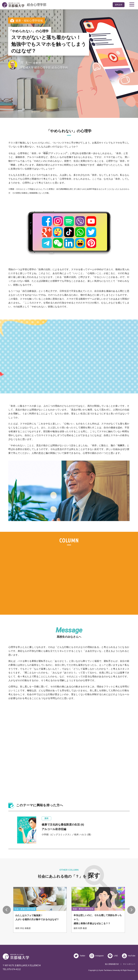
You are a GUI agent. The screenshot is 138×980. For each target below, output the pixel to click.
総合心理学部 (37, 5)
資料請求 (119, 5)
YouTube (132, 956)
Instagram (99, 956)
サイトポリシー (129, 964)
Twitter (82, 956)
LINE (116, 956)
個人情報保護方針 (112, 964)
